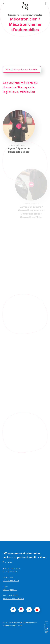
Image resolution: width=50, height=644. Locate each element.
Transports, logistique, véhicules (25, 15)
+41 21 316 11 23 (11, 581)
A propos (7, 562)
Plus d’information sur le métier (22, 69)
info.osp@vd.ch (10, 590)
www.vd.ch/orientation (13, 599)
